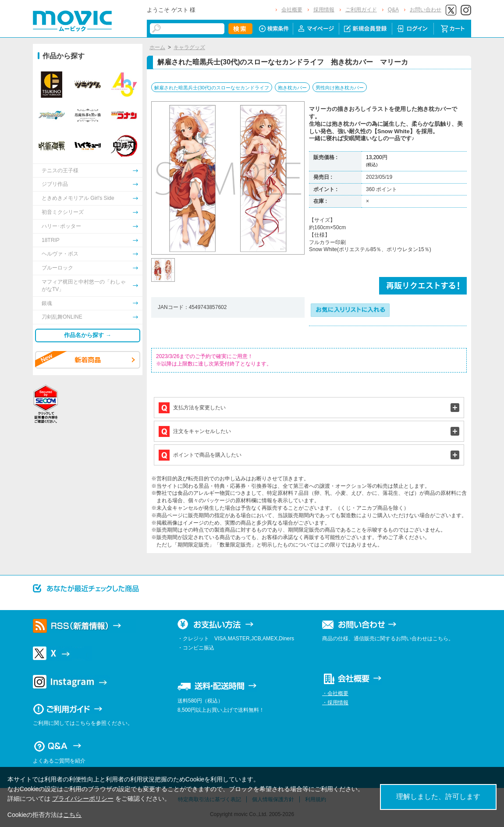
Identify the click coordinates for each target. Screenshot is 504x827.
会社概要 (292, 10)
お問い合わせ (426, 10)
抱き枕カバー (292, 88)
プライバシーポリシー (83, 799)
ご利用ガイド (361, 10)
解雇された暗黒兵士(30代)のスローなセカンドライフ (212, 88)
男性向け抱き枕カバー (340, 88)
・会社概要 (335, 693)
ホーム (157, 47)
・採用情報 (335, 703)
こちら (72, 815)
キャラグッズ (189, 47)
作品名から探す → (88, 335)
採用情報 (324, 10)
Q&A (393, 10)
